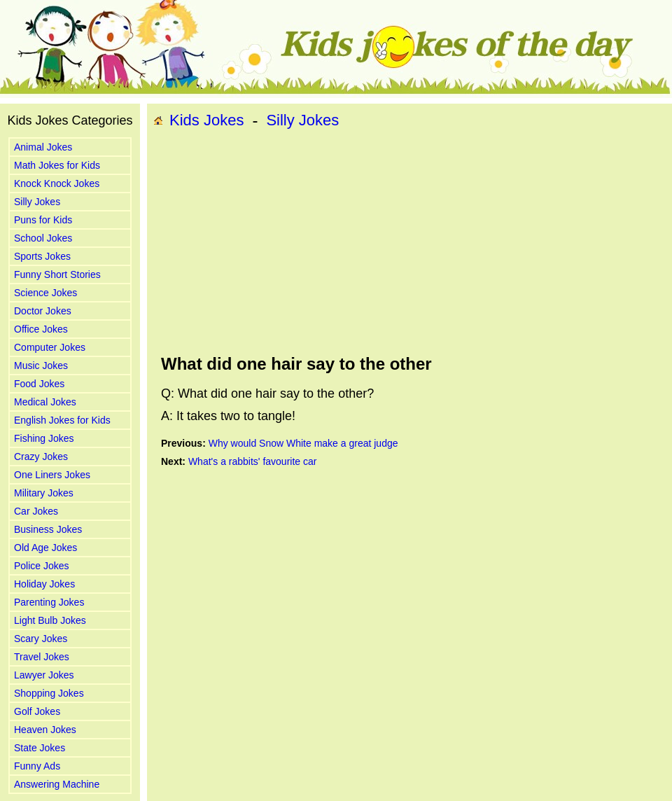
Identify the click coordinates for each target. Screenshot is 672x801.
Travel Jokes (42, 657)
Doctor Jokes (43, 311)
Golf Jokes (37, 711)
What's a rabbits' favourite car (253, 461)
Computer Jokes (50, 347)
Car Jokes (36, 511)
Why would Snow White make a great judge (303, 443)
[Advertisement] (346, 242)
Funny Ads (37, 766)
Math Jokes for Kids (57, 165)
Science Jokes (45, 293)
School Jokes (43, 238)
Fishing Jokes (44, 438)
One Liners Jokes (52, 475)
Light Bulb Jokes (50, 620)
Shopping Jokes (49, 693)
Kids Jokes (206, 120)
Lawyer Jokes (44, 675)
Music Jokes (41, 365)
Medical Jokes (45, 402)
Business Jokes (48, 529)
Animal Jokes (43, 147)
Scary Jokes (41, 639)
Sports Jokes (42, 256)
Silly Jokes (37, 202)
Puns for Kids (43, 220)
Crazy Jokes (41, 457)
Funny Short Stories (57, 274)
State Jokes (40, 748)
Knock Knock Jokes (57, 183)
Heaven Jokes (45, 730)
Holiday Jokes (44, 584)
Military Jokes (44, 493)
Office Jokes (41, 329)
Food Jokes (39, 384)
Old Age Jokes (45, 548)
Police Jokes (42, 566)
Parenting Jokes (49, 602)
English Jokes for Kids (62, 420)
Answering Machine (57, 784)
